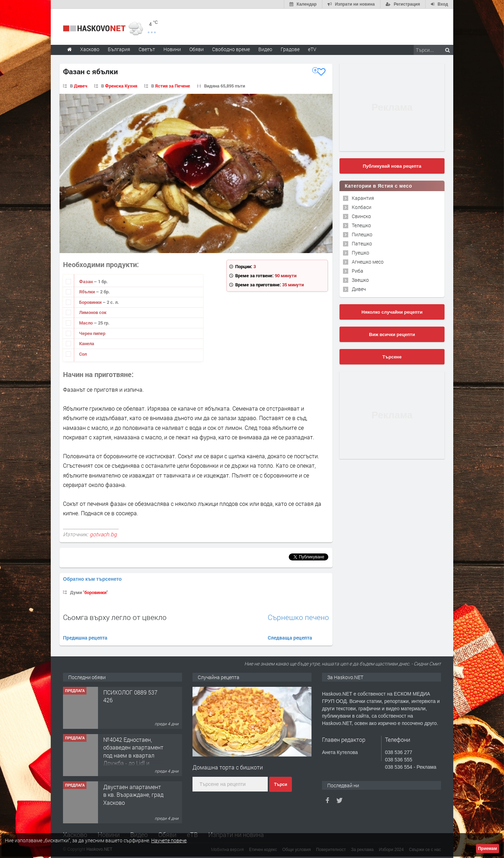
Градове (290, 49)
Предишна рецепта (85, 638)
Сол (83, 354)
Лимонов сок (93, 312)
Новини (172, 49)
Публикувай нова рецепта (392, 166)
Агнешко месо (368, 262)
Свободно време (231, 49)
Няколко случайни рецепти (392, 312)
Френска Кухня (121, 86)
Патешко (362, 243)
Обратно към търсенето (92, 579)
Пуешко (360, 253)
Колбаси (362, 207)
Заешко (360, 280)
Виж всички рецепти (392, 334)
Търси (281, 784)
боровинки (95, 592)
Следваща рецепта (290, 638)
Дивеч (80, 86)
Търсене (392, 357)
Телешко (361, 225)
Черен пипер (92, 333)
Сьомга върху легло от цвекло (115, 617)
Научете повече (169, 840)
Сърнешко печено (298, 617)
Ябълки (87, 292)
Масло (86, 323)
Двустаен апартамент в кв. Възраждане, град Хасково (133, 795)
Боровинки (91, 302)
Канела (87, 343)
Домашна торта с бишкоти (228, 767)
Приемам (488, 849)
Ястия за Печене (173, 86)
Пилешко (362, 234)
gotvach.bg (103, 534)
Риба (358, 271)
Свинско (361, 216)
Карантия (363, 198)
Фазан (86, 281)
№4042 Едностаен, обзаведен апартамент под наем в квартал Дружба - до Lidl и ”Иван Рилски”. (133, 755)
